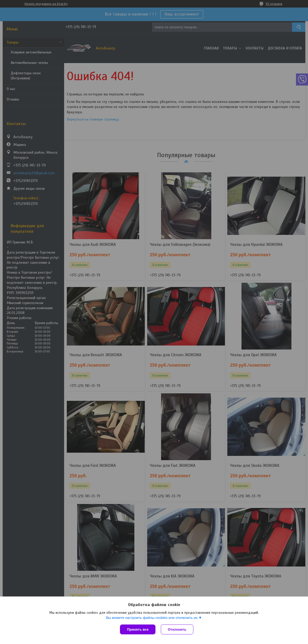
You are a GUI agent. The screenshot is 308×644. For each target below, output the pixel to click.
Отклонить (177, 629)
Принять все (138, 629)
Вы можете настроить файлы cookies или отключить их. (152, 618)
